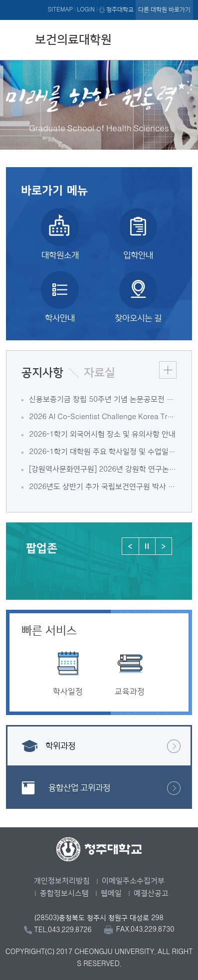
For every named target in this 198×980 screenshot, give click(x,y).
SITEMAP (60, 10)
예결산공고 (151, 893)
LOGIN (86, 10)
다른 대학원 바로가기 (164, 10)
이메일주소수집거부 (133, 881)
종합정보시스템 (64, 893)
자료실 (99, 373)
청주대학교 (120, 10)
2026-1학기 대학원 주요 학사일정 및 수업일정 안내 (102, 452)
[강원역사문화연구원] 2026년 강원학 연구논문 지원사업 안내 (102, 469)
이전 (130, 546)
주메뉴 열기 (183, 38)
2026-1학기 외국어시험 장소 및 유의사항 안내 (102, 434)
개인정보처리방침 (62, 881)
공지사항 (42, 373)
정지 (147, 546)
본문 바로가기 (99, 0)
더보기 (168, 370)
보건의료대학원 (73, 40)
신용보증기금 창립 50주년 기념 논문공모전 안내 (102, 399)
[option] (68, 655)
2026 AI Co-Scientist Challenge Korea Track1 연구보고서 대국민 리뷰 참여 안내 (102, 417)
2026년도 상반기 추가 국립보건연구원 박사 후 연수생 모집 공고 (102, 487)
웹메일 (111, 893)
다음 (163, 546)
